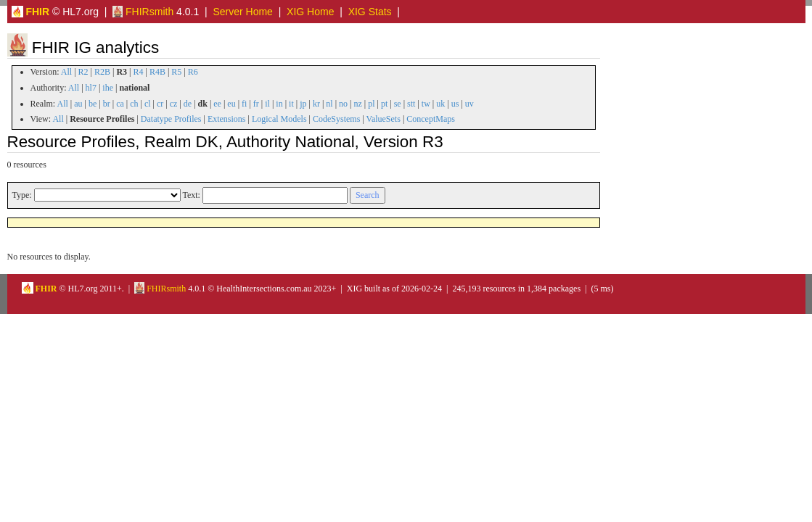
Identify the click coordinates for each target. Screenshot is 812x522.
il (267, 104)
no (343, 104)
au (78, 104)
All (66, 72)
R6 (193, 72)
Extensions (227, 119)
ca (120, 104)
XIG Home (310, 12)
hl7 (91, 88)
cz (174, 104)
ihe (108, 88)
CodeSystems (336, 119)
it (291, 104)
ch (134, 104)
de (188, 104)
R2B (102, 72)
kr (316, 104)
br (107, 104)
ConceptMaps (431, 119)
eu (231, 104)
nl (329, 104)
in (279, 104)
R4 (139, 72)
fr (256, 104)
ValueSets (384, 119)
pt (384, 104)
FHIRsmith (143, 12)
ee (217, 104)
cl (148, 104)
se (398, 104)
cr (160, 104)
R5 (176, 72)
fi (244, 104)
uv (469, 104)
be (93, 104)
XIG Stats (370, 12)
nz (357, 104)
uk (440, 104)
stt (411, 104)
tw (426, 104)
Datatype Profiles (171, 119)
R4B (157, 72)
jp (303, 104)
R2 (83, 72)
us (455, 104)
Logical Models (279, 119)
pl (371, 104)
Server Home (242, 12)
